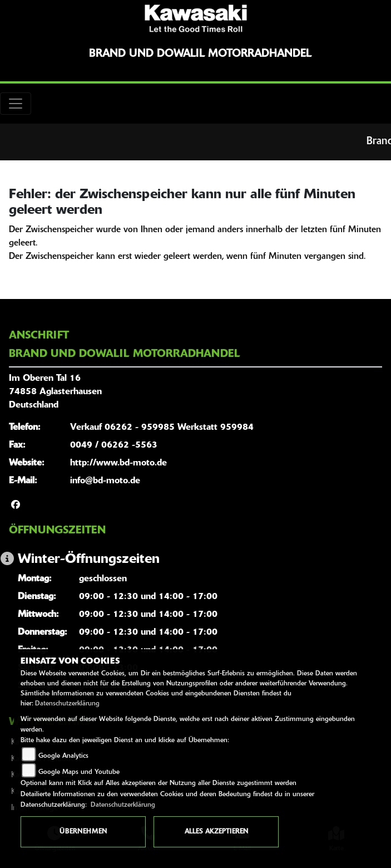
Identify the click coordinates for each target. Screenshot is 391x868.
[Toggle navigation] (16, 104)
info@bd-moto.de (105, 481)
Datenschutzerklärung (67, 704)
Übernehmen (83, 832)
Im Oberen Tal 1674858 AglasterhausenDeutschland (55, 392)
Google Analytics (63, 756)
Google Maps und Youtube (79, 772)
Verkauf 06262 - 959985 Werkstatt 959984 (162, 428)
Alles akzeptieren (216, 832)
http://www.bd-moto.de (118, 463)
